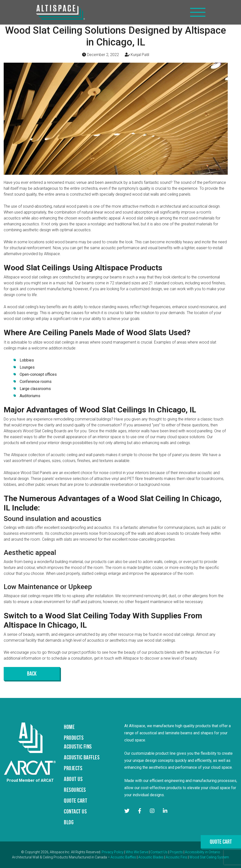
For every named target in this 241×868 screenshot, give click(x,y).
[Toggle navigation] (198, 12)
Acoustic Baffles (123, 857)
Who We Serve (137, 852)
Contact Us (159, 852)
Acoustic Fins (177, 857)
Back (32, 674)
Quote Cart (221, 842)
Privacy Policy (113, 852)
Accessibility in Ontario (203, 852)
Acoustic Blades (151, 857)
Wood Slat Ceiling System (209, 857)
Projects (176, 852)
